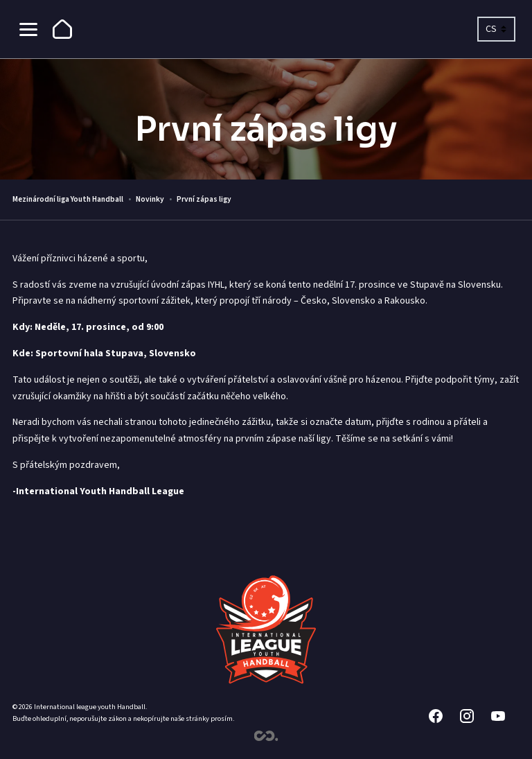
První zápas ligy (204, 199)
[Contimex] (266, 738)
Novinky (150, 199)
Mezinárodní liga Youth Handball (68, 199)
